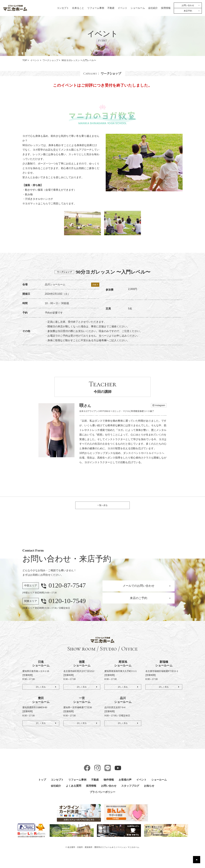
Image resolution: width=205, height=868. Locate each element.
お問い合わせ (188, 5)
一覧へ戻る (102, 507)
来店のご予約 (139, 601)
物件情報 (109, 783)
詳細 (95, 285)
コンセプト (63, 8)
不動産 (111, 8)
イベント (123, 8)
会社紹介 (153, 8)
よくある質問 (74, 789)
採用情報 (166, 8)
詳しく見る (41, 689)
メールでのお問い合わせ (139, 589)
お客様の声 (125, 783)
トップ (42, 783)
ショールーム (138, 8)
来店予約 (188, 11)
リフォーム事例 (96, 8)
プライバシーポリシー (102, 795)
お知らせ (149, 789)
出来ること (78, 8)
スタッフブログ (130, 789)
